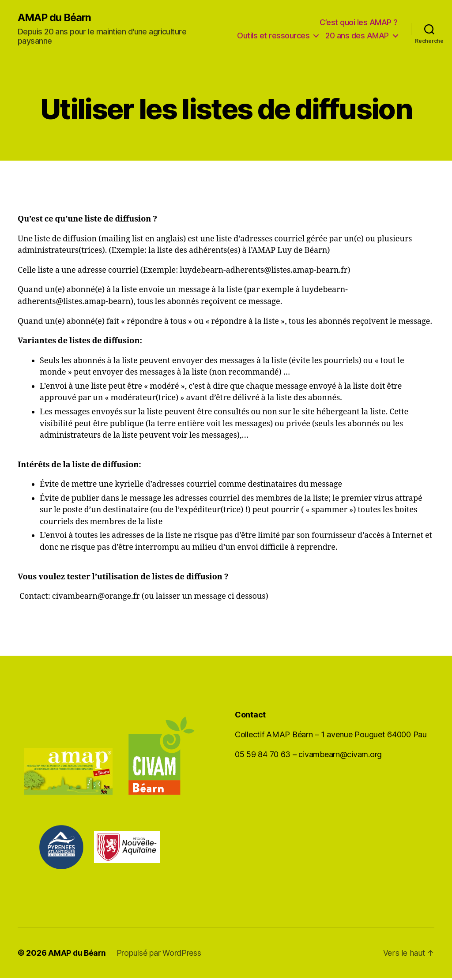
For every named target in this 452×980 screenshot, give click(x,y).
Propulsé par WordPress (160, 955)
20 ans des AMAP (357, 43)
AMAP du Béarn (55, 19)
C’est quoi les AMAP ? (359, 17)
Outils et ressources (353, 30)
